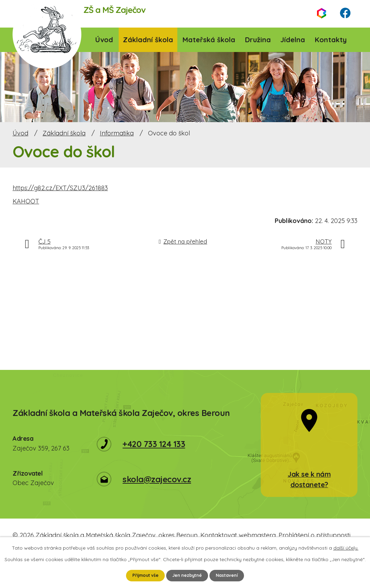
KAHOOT (26, 201)
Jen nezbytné (188, 575)
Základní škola (148, 40)
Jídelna (293, 40)
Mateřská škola (209, 40)
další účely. (346, 547)
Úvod (104, 40)
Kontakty (331, 40)
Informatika (117, 133)
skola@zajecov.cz (157, 479)
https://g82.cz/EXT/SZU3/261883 (60, 188)
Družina (258, 40)
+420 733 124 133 (154, 444)
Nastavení (232, 575)
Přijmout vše (142, 575)
